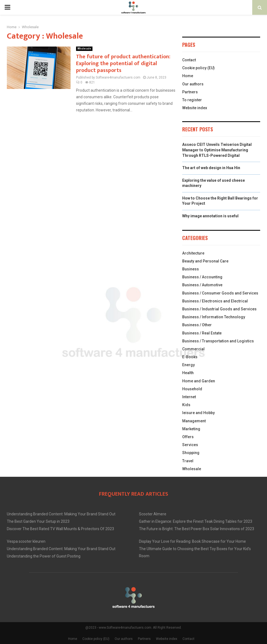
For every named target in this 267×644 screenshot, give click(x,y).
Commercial (193, 349)
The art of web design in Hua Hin (211, 168)
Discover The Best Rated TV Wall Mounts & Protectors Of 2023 (60, 529)
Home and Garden (199, 381)
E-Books (190, 357)
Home (188, 76)
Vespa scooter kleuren (26, 541)
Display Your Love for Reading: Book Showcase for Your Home (192, 541)
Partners (190, 92)
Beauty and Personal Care (205, 261)
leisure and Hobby (198, 413)
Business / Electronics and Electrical (215, 301)
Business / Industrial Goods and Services (219, 309)
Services (190, 445)
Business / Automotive (202, 285)
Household (192, 389)
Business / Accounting (202, 277)
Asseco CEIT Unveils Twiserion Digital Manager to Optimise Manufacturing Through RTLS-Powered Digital (217, 150)
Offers (188, 437)
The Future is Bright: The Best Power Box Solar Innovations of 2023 (197, 529)
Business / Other (197, 325)
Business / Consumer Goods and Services (220, 293)
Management (194, 421)
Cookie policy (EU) (198, 68)
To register (192, 100)
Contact (189, 60)
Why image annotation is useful (210, 216)
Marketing (191, 429)
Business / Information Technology (214, 317)
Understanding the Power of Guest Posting (44, 556)
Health (188, 373)
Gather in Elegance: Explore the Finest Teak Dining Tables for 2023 (196, 521)
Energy (188, 365)
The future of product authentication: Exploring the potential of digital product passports (123, 63)
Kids (186, 405)
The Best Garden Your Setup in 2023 (38, 521)
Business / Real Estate (202, 333)
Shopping (191, 453)
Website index (195, 108)
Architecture (193, 253)
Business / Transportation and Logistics (218, 341)
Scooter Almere (153, 514)
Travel (188, 461)
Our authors (193, 84)
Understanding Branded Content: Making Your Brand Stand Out (61, 514)
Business (191, 269)
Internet (189, 397)
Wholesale (84, 49)
